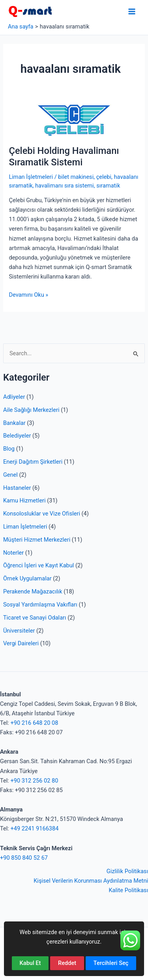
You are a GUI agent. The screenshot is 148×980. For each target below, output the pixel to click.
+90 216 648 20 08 (34, 723)
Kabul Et (30, 963)
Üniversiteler (19, 631)
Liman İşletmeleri (25, 527)
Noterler (13, 553)
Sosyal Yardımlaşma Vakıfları (40, 605)
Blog (9, 449)
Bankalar (14, 423)
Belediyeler (17, 436)
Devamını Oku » (28, 295)
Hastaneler (17, 488)
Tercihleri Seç (111, 963)
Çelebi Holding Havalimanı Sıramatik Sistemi (64, 156)
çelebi (104, 177)
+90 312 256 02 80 (34, 781)
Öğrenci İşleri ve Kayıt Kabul (38, 565)
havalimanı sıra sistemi (65, 186)
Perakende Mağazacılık (33, 591)
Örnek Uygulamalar (27, 578)
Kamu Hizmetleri (24, 500)
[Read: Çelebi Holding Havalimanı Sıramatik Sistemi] (74, 120)
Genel (10, 475)
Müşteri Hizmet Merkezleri (37, 540)
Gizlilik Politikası (127, 871)
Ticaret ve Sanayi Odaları (35, 618)
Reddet (67, 963)
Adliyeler (14, 397)
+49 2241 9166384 (34, 828)
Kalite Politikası (128, 890)
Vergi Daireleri (21, 643)
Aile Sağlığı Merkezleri (31, 410)
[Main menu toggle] (132, 11)
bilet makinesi (76, 177)
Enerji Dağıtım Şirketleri (33, 462)
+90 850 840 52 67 (24, 858)
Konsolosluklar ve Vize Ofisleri (42, 514)
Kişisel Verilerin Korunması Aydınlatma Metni (91, 881)
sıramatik (108, 186)
